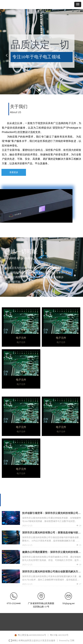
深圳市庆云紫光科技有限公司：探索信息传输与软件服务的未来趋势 (51, 533)
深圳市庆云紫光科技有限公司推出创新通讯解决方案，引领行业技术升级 (50, 572)
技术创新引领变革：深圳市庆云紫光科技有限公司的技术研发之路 (51, 514)
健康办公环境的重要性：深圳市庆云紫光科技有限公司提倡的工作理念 (51, 553)
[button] (78, 4)
